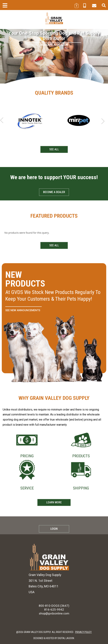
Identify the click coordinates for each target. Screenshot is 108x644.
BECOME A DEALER (54, 45)
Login (54, 529)
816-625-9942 (54, 610)
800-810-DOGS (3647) (54, 606)
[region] (54, 56)
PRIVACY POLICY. (84, 632)
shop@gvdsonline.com (54, 613)
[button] (5, 5)
